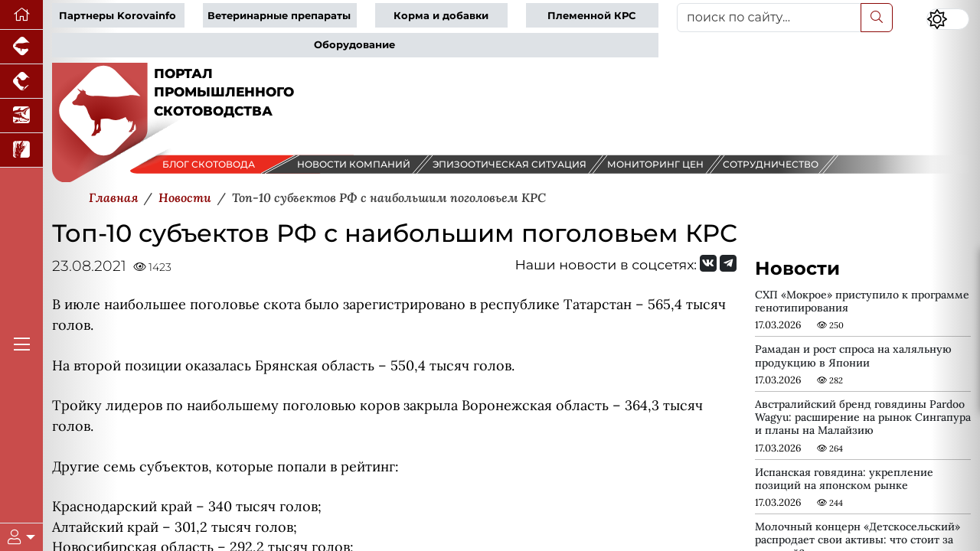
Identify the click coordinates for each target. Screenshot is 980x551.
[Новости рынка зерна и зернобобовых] (21, 150)
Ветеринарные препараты (279, 16)
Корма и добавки (441, 16)
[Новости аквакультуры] (21, 116)
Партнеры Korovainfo (118, 16)
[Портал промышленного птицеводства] (21, 82)
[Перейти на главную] (21, 15)
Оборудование (354, 45)
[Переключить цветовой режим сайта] (948, 19)
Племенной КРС (591, 16)
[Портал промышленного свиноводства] (21, 47)
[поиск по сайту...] (769, 18)
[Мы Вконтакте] (708, 263)
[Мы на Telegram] (728, 263)
